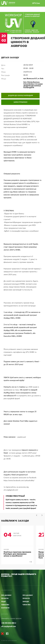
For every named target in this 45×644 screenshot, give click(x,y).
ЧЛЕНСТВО (27, 605)
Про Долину (6, 595)
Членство (5, 605)
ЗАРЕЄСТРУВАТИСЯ (20, 102)
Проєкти (5, 598)
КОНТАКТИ (5, 608)
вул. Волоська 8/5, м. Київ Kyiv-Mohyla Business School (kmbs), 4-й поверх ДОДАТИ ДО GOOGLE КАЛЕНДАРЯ (33, 83)
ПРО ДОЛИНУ (28, 595)
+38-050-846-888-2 (9, 623)
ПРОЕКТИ (26, 598)
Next (42, 515)
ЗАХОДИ (26, 602)
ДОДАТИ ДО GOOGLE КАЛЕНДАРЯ (20, 95)
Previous (37, 515)
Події (3, 602)
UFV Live (36, 3)
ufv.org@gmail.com (9, 626)
